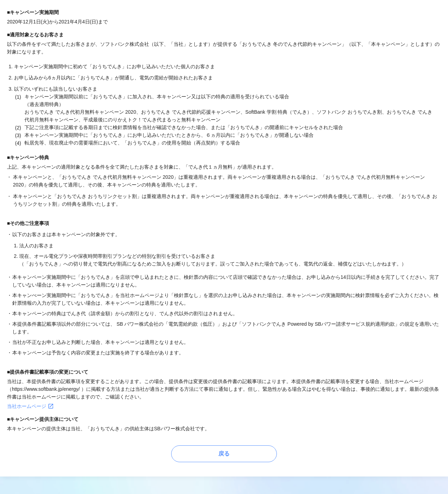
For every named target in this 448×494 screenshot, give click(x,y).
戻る (224, 454)
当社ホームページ (30, 406)
